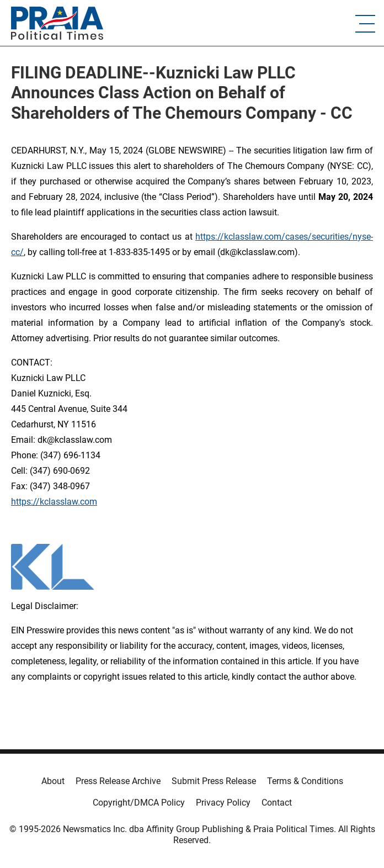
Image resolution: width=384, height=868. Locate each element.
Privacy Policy (223, 803)
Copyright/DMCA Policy (139, 803)
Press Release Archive (118, 781)
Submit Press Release (214, 781)
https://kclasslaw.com (54, 502)
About (53, 781)
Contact (277, 803)
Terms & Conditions (305, 781)
